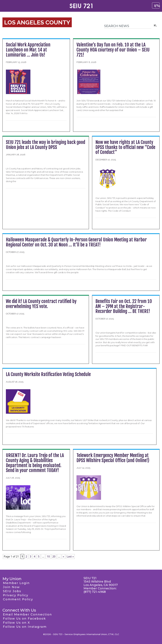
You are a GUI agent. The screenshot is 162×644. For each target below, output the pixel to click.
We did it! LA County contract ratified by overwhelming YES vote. (41, 304)
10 (48, 556)
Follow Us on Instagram (25, 627)
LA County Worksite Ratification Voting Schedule (48, 374)
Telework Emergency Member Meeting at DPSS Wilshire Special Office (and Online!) (113, 458)
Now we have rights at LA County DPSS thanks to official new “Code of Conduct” (125, 147)
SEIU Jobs (12, 591)
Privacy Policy (16, 595)
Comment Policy (18, 599)
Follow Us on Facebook (24, 619)
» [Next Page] (63, 556)
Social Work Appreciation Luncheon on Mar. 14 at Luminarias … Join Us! (28, 50)
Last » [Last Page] (70, 556)
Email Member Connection (27, 614)
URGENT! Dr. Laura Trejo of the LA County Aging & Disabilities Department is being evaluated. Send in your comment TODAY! (35, 463)
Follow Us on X (16, 623)
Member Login (16, 583)
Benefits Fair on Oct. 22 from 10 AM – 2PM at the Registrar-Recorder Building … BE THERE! (124, 306)
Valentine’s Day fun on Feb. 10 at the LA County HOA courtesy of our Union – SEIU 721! (113, 50)
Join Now (11, 587)
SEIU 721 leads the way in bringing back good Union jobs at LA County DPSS (46, 145)
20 (54, 556)
